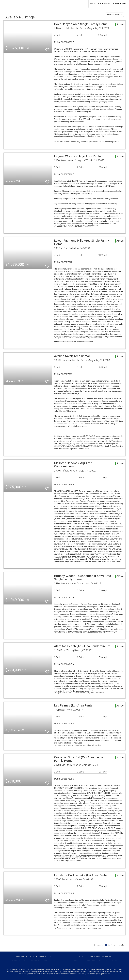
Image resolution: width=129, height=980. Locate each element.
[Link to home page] (3, 4)
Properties (104, 4)
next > (122, 945)
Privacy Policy (104, 957)
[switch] (47, 49)
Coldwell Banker (25, 957)
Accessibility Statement (84, 961)
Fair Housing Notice (110, 961)
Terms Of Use (86, 957)
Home (93, 4)
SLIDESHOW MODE (115, 15)
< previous (99, 945)
